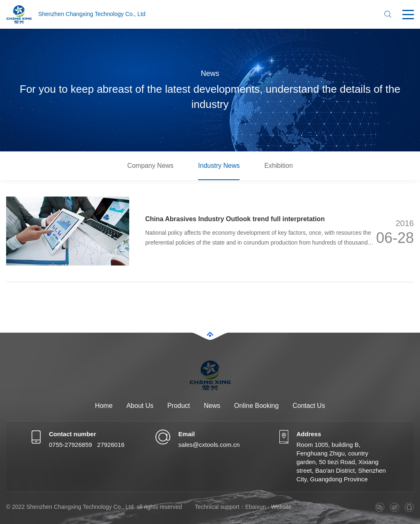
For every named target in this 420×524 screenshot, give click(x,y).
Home (104, 406)
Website (281, 507)
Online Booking (257, 406)
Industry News (219, 166)
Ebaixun (256, 507)
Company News (150, 166)
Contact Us (309, 406)
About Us (140, 406)
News (212, 406)
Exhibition (278, 166)
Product (179, 406)
